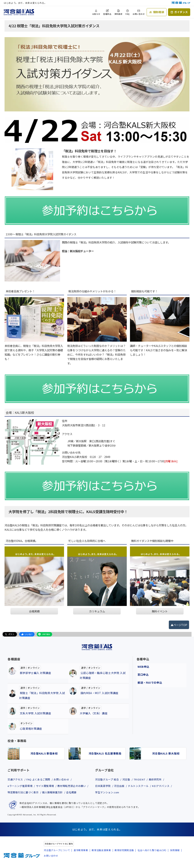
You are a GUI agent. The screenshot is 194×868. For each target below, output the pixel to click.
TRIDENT (144, 780)
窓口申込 (142, 673)
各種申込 (107, 14)
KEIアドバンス (167, 786)
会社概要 (40, 800)
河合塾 (129, 780)
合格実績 (34, 611)
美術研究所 (161, 780)
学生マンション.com (108, 793)
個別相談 (159, 12)
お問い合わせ (139, 14)
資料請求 (119, 14)
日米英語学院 (103, 786)
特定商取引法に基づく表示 (59, 793)
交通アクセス (16, 780)
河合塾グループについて (57, 857)
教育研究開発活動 (124, 857)
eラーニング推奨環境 (21, 786)
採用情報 (175, 857)
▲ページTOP (179, 625)
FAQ (128, 14)
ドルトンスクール (142, 786)
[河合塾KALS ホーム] (19, 12)
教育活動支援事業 (101, 857)
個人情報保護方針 (19, 800)
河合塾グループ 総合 (108, 780)
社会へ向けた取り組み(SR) (152, 857)
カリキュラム (97, 611)
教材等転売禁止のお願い (23, 793)
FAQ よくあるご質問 (41, 780)
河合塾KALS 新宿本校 (44, 753)
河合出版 (121, 786)
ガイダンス (181, 12)
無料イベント (160, 611)
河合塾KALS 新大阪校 (166, 753)
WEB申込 (142, 666)
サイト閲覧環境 (48, 786)
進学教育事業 (81, 857)
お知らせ (96, 14)
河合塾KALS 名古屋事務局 (105, 753)
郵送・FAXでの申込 (149, 680)
